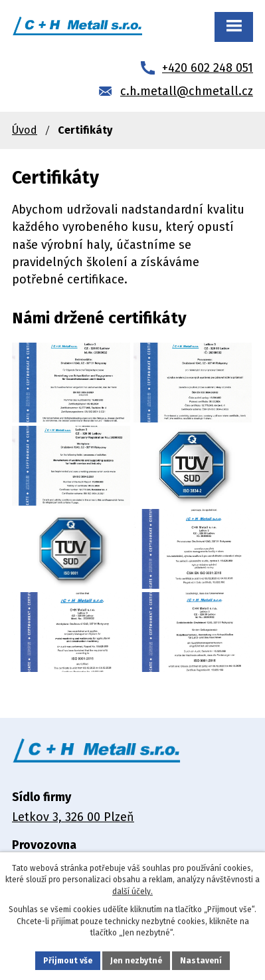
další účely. (132, 892)
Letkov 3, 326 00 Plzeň (73, 817)
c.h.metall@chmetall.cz (187, 91)
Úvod (25, 130)
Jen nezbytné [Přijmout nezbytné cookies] (136, 961)
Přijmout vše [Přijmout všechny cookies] (68, 961)
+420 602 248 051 (208, 68)
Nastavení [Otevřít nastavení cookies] (201, 961)
